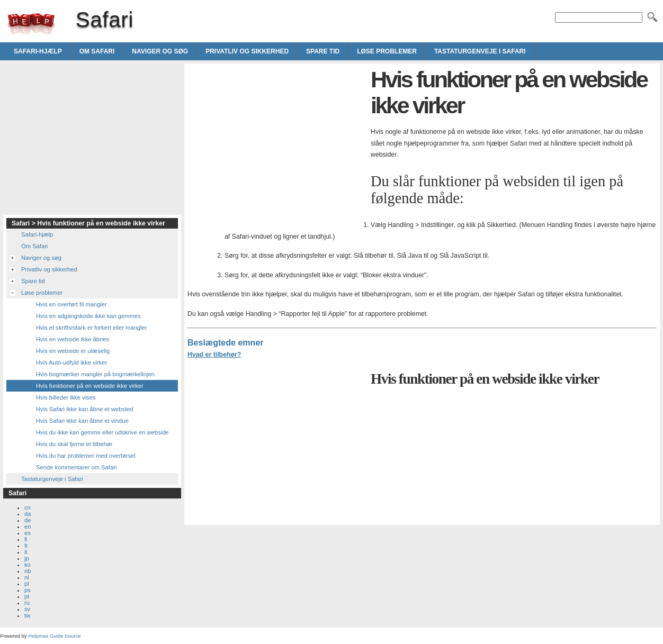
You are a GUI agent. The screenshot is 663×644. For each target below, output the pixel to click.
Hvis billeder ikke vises (66, 397)
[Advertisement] (276, 141)
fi (26, 539)
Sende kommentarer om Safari (76, 467)
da (28, 514)
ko (28, 565)
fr (26, 546)
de (28, 520)
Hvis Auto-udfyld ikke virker (71, 362)
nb (28, 571)
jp (27, 558)
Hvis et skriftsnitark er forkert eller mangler (92, 328)
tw (27, 615)
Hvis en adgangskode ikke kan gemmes (88, 316)
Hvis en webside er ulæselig (73, 351)
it (26, 552)
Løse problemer (387, 51)
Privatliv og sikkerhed (247, 51)
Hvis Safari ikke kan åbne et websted (84, 409)
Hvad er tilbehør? (214, 355)
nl (27, 577)
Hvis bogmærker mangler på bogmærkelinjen (95, 374)
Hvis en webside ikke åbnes (73, 339)
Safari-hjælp (38, 51)
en (28, 527)
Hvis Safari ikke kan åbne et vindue (82, 421)
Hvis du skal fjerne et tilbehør (74, 444)
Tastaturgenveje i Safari (480, 51)
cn (28, 507)
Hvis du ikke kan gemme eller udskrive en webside (102, 432)
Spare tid (323, 51)
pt (27, 596)
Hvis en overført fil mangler (71, 304)
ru (27, 603)
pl (27, 584)
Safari (31, 24)
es (28, 533)
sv (27, 609)
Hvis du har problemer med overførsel (86, 456)
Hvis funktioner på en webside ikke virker (90, 386)
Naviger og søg (160, 51)
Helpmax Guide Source (54, 636)
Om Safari (97, 51)
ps (28, 590)
